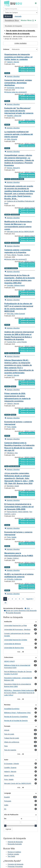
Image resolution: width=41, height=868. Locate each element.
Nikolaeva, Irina (12, 453)
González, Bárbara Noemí (16, 285)
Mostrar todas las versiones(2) (16, 92)
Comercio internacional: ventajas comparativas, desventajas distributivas (18, 83)
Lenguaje (7, 793)
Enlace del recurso (27, 68)
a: (22, 819)
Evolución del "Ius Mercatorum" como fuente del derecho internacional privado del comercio (19, 111)
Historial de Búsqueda (15, 842)
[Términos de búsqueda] (20, 9)
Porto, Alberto (12, 255)
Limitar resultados (20, 43)
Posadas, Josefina (23, 255)
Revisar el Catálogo (14, 852)
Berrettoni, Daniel (13, 486)
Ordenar (6, 49)
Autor (6, 760)
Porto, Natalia (12, 427)
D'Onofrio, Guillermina (14, 579)
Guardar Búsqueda (13, 613)
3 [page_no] (12, 599)
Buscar (8, 16)
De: (5, 819)
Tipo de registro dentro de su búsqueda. (20, 31)
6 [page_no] (23, 599)
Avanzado (18, 16)
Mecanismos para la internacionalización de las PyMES (19, 554)
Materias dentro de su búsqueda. (17, 34)
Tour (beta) (11, 856)
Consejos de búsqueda (15, 864)
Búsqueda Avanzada (15, 844)
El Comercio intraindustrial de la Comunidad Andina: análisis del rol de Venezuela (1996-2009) (19, 507)
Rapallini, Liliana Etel (14, 116)
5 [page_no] (19, 599)
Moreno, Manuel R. (14, 168)
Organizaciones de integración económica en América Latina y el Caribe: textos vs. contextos (18, 57)
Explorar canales (13, 854)
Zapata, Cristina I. (13, 558)
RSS (27, 608)
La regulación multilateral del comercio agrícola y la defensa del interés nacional (19, 134)
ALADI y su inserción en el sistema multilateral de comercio (19, 575)
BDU (6, 3)
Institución (8, 622)
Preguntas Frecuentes (15, 866)
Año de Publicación (11, 815)
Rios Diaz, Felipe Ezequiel (16, 314)
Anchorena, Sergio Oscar (15, 88)
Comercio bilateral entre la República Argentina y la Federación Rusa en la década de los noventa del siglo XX (19, 447)
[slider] (5, 826)
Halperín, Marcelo (13, 62)
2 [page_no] (9, 599)
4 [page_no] (16, 599)
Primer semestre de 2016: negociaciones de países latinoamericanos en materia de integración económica (17, 397)
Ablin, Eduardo (12, 139)
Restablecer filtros (12, 20)
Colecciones (9, 657)
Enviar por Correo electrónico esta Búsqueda (20, 611)
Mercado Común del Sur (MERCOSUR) (20, 232)
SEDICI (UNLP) (30, 66)
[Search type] (20, 13)
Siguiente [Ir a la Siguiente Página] (30, 599)
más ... (20, 652)
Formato (7, 726)
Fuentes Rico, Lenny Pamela (17, 342)
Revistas (7, 705)
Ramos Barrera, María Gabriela (18, 512)
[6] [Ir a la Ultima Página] (5, 603)
